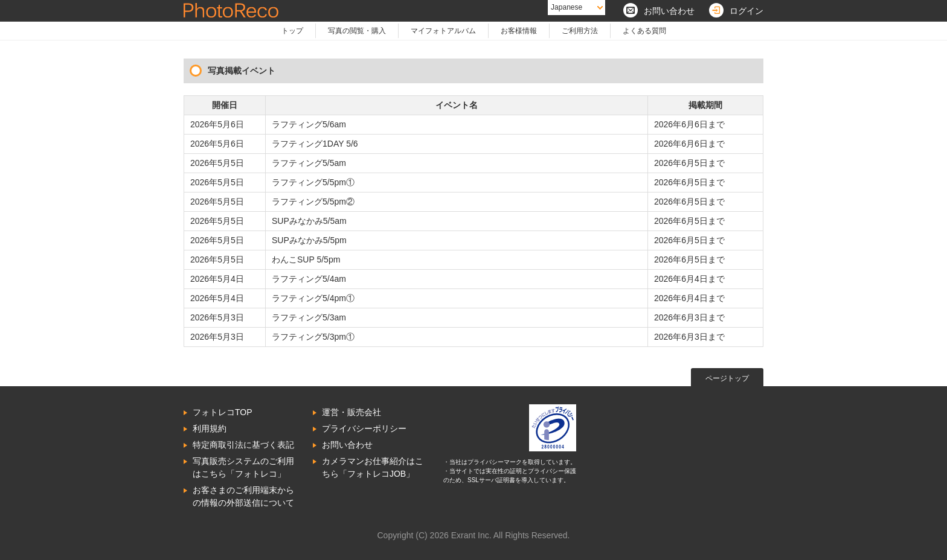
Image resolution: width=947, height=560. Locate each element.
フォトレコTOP (223, 412)
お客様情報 (519, 31)
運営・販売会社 (352, 412)
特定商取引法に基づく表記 (243, 445)
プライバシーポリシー (364, 428)
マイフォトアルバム (443, 31)
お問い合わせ (347, 445)
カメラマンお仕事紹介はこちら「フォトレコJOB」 (373, 467)
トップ (292, 31)
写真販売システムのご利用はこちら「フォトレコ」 (243, 467)
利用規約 (210, 428)
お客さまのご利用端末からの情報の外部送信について (243, 496)
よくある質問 (644, 31)
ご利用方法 (580, 31)
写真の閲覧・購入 (357, 31)
